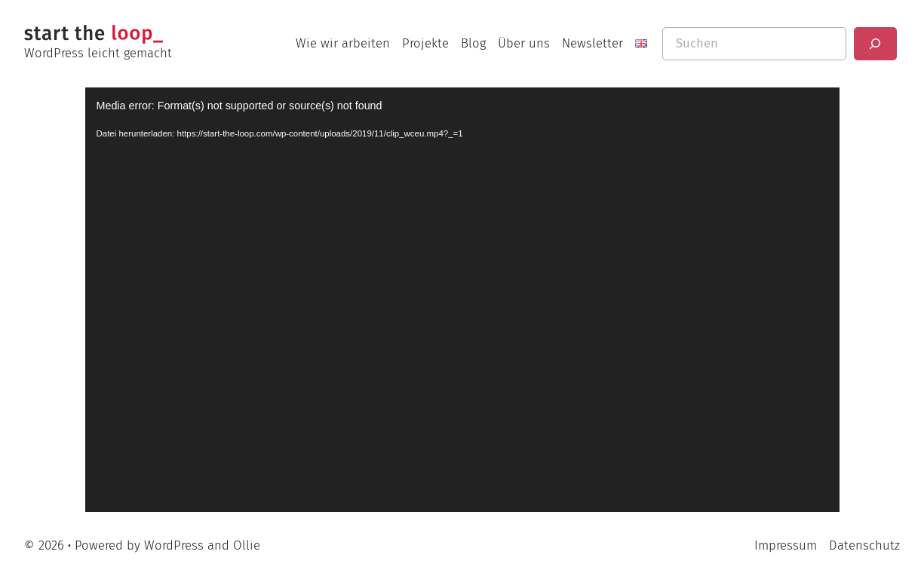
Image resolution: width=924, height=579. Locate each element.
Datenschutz (864, 545)
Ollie (247, 545)
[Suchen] (875, 44)
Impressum (786, 545)
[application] (462, 300)
